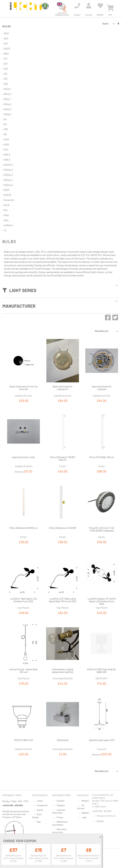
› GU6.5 (6, 160)
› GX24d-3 (8, 165)
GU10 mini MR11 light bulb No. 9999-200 (102, 671)
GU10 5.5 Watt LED (24, 740)
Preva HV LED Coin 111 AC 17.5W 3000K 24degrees (102, 529)
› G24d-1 (7, 89)
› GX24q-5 (8, 185)
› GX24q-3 (8, 175)
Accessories (42, 805)
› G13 (5, 79)
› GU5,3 (6, 155)
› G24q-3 (7, 109)
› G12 (5, 74)
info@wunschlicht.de (106, 816)
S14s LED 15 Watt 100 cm (102, 457)
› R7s (5, 210)
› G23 (5, 84)
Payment (61, 801)
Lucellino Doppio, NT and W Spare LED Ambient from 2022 (102, 601)
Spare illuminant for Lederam (102, 388)
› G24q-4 (7, 114)
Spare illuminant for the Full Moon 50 (24, 388)
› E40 (5, 69)
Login (84, 817)
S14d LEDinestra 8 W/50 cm (24, 528)
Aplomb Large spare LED (102, 740)
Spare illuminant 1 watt (24, 457)
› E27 (5, 64)
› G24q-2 (7, 104)
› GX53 (6, 190)
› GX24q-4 (8, 180)
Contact (100, 821)
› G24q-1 (7, 99)
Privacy (60, 817)
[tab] (61, 289)
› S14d (5, 215)
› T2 (4, 230)
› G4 (4, 119)
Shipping (61, 805)
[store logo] (26, 8)
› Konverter (8, 200)
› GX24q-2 (8, 170)
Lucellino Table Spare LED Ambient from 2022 (24, 600)
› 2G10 (6, 33)
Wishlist (85, 801)
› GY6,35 (7, 195)
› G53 (5, 129)
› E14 (5, 59)
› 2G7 (5, 44)
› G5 (4, 124)
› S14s (5, 220)
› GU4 (5, 149)
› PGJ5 (6, 205)
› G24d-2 (7, 94)
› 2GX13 (6, 49)
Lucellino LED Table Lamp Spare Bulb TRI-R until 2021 (63, 600)
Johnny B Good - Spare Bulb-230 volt (24, 671)
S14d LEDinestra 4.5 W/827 (63, 528)
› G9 (4, 134)
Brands (40, 810)
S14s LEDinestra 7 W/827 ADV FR (63, 459)
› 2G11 (5, 38)
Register (85, 813)
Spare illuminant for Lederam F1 (63, 388)
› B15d (5, 54)
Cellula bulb (63, 740)
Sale (39, 822)
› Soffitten (8, 225)
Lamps (40, 801)
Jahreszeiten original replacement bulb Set (63, 671)
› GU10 (6, 139)
